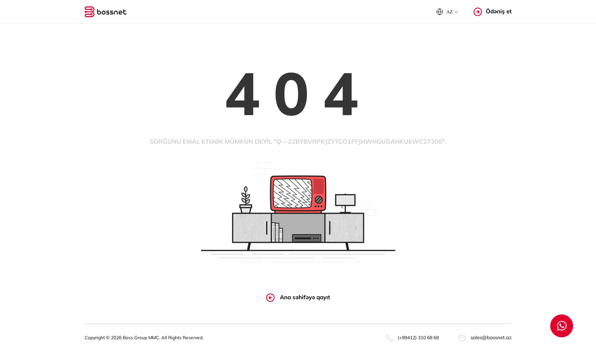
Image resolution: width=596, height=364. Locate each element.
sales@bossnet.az (485, 337)
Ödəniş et (493, 12)
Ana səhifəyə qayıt (298, 298)
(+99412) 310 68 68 (412, 338)
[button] (447, 12)
